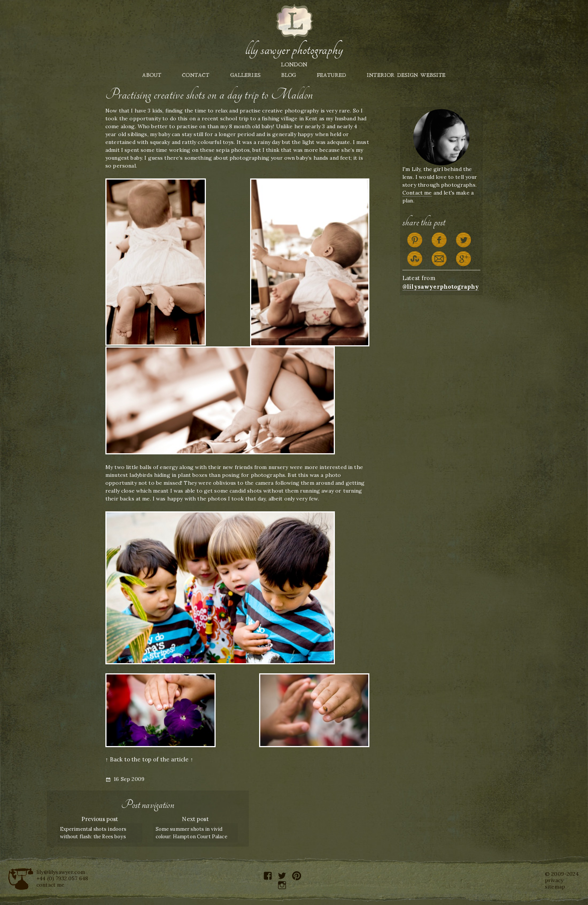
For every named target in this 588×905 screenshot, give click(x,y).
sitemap (555, 887)
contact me (51, 885)
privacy (554, 880)
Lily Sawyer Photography (294, 50)
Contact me (417, 193)
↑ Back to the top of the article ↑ (149, 759)
